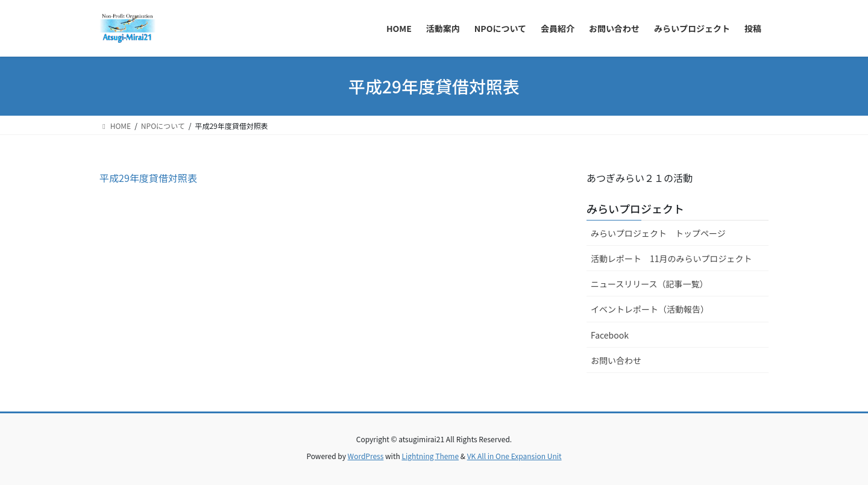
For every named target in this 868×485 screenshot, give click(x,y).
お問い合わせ (616, 360)
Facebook (610, 335)
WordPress (366, 456)
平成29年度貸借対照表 (148, 178)
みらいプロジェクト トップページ (658, 233)
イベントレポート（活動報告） (650, 309)
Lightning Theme (430, 456)
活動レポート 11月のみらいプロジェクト (671, 258)
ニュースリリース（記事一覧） (649, 284)
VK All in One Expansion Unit (514, 456)
